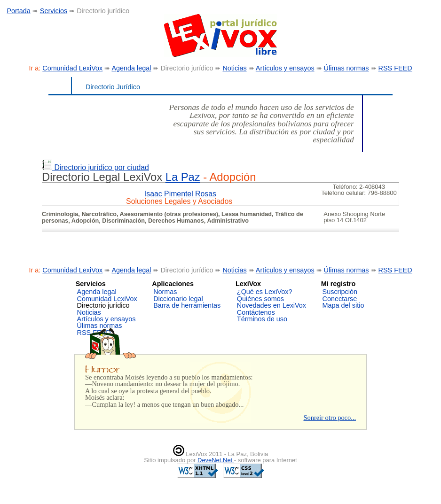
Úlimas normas (346, 68)
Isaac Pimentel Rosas (180, 194)
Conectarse (340, 299)
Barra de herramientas (187, 305)
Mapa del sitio (343, 305)
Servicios (54, 11)
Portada (18, 11)
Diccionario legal (178, 299)
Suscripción (340, 292)
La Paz (183, 177)
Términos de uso (262, 319)
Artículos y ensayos (285, 68)
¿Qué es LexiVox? (265, 292)
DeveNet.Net (216, 460)
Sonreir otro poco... (330, 418)
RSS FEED (395, 68)
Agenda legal (131, 68)
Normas (165, 292)
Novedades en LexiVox (272, 305)
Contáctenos (256, 312)
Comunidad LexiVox (72, 68)
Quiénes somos (260, 299)
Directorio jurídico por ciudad (95, 167)
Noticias (234, 68)
